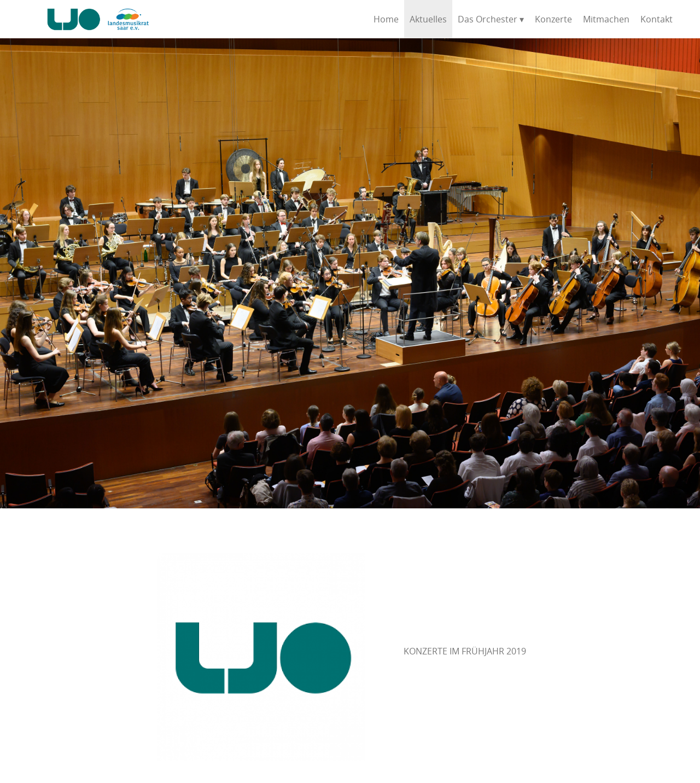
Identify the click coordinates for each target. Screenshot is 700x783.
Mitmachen (606, 19)
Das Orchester (488, 19)
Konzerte (553, 19)
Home (386, 19)
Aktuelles (428, 19)
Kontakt (657, 19)
